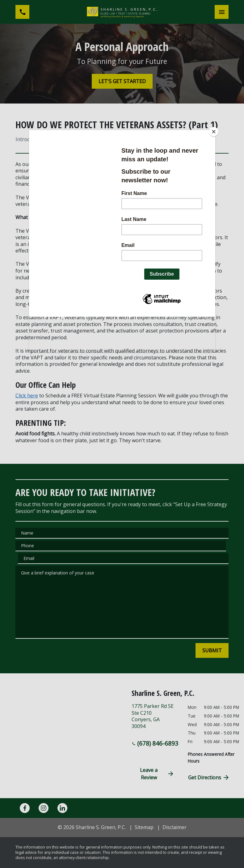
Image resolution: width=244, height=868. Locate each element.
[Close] (214, 132)
